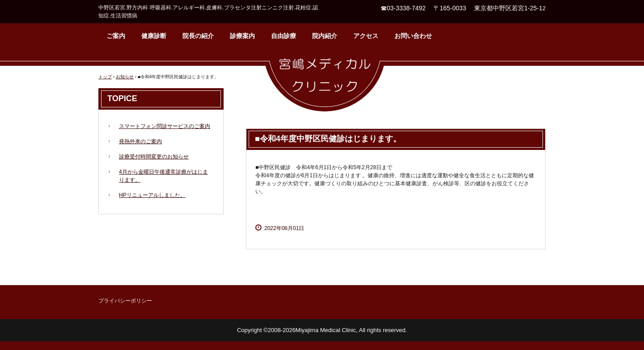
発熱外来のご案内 (140, 141)
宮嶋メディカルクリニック (325, 82)
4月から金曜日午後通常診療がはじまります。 (163, 176)
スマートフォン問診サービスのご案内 (165, 126)
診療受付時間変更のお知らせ (154, 157)
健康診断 (154, 36)
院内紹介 (325, 36)
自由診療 (284, 36)
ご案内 (116, 36)
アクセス (366, 36)
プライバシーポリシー (125, 301)
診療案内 (242, 36)
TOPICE (122, 98)
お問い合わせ (413, 36)
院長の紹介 (198, 36)
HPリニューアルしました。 (152, 195)
